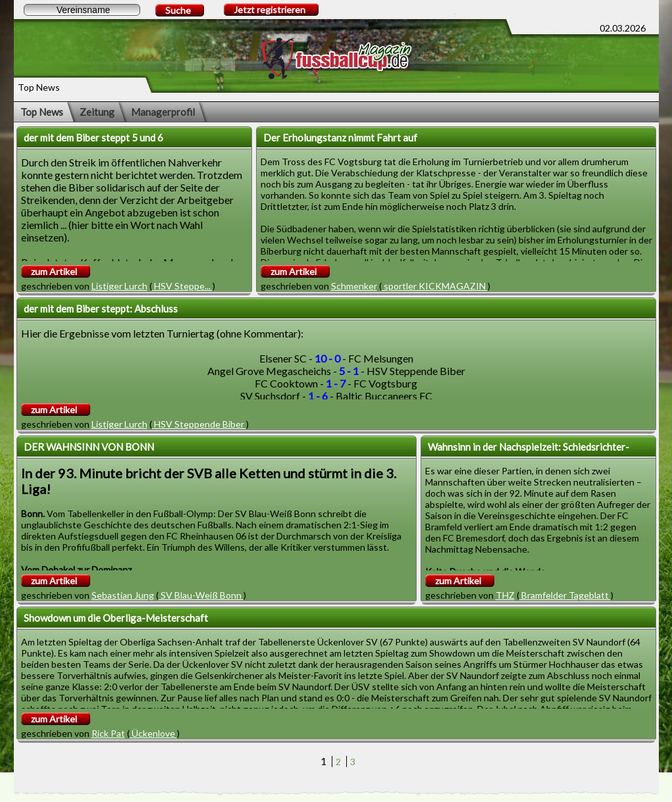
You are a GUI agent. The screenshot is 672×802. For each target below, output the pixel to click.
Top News (42, 112)
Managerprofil (163, 112)
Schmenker (354, 286)
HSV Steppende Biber (199, 424)
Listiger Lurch (119, 286)
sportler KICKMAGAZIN (435, 286)
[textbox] (82, 10)
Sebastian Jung (123, 595)
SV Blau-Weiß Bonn (201, 595)
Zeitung (97, 112)
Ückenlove (153, 733)
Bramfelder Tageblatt (565, 595)
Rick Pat (108, 733)
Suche (178, 10)
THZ (505, 595)
